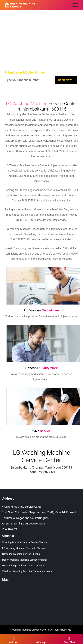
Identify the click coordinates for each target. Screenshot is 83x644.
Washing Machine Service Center (29, 630)
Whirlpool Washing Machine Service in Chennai (28, 571)
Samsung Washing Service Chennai (21, 554)
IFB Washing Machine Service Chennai (23, 566)
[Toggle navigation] (75, 5)
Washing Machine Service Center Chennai (25, 542)
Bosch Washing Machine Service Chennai (25, 560)
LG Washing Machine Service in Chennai (24, 548)
